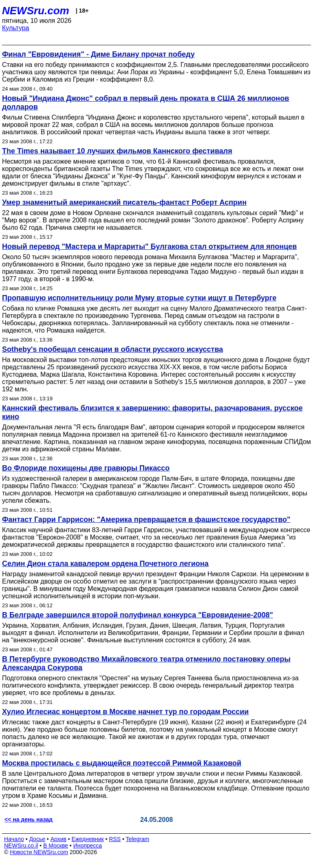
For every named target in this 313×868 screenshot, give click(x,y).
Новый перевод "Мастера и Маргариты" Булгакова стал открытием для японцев (149, 246)
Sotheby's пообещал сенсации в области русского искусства (112, 349)
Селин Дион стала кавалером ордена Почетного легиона (105, 564)
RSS (115, 839)
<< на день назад (29, 819)
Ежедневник (88, 839)
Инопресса (88, 846)
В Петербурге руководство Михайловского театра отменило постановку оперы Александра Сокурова (146, 663)
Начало (14, 839)
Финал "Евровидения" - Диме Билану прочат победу (98, 54)
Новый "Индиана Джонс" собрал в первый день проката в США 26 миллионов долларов (145, 103)
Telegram (138, 839)
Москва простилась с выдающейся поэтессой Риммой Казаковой (122, 763)
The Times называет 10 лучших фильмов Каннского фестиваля (117, 151)
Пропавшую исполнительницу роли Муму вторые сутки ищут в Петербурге (139, 298)
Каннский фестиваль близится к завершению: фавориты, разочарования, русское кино (152, 412)
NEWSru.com (36, 11)
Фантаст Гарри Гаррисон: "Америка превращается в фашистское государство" (146, 519)
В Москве (56, 846)
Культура (16, 28)
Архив (58, 839)
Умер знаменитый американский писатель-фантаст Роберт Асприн (124, 202)
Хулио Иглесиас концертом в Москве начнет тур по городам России (125, 712)
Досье (37, 839)
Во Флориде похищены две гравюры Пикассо (86, 468)
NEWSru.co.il (21, 846)
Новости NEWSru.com (39, 852)
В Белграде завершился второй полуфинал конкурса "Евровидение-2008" (138, 615)
